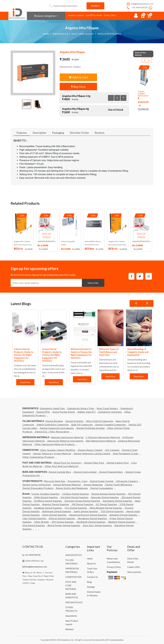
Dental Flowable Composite (111, 425)
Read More (25, 382)
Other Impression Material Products (55, 444)
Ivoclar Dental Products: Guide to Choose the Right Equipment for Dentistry (52, 355)
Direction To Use (79, 133)
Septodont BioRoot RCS (46, 241)
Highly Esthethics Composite (53, 425)
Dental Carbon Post (118, 463)
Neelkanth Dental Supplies (91, 522)
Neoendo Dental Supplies (105, 497)
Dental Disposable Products (38, 488)
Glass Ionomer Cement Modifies (58, 450)
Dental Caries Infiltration (37, 485)
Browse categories (46, 16)
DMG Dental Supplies (46, 497)
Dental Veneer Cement (90, 450)
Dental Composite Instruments (57, 428)
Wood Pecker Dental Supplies (64, 525)
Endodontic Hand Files (53, 408)
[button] (33, 73)
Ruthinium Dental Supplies (57, 511)
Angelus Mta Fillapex (109, 34)
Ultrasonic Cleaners (127, 481)
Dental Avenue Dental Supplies (109, 494)
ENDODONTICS (60, 34)
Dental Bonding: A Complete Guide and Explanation (138, 352)
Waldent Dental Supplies (122, 522)
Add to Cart (78, 77)
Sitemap (91, 587)
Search (95, 6)
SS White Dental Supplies (48, 501)
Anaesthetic (71, 616)
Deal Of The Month (94, 15)
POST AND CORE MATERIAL (71, 585)
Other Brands (42, 522)
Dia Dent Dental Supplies (75, 497)
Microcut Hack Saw (55, 481)
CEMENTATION (73, 577)
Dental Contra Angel (85, 472)
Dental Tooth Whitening (119, 485)
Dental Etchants (75, 421)
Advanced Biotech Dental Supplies (88, 515)
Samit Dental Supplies (86, 511)
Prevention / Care (78, 481)
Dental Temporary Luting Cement (92, 453)
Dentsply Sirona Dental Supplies (83, 501)
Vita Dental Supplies (34, 525)
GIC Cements (112, 450)
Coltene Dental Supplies (76, 494)
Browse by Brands (76, 15)
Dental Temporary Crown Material (52, 453)
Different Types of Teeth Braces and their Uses (109, 352)
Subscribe (93, 283)
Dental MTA (43, 412)
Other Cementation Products (38, 457)
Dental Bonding (54, 421)
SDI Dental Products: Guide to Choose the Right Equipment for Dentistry (81, 353)
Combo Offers (110, 15)
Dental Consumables (102, 488)
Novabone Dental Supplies (93, 518)
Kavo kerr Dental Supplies (97, 525)
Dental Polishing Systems (91, 428)
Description (39, 133)
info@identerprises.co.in (140, 4)
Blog (89, 582)
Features (22, 133)
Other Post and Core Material (61, 466)
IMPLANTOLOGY (74, 602)
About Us (91, 563)
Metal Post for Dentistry (68, 463)
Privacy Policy (114, 567)
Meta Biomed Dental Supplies (106, 508)
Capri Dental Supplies (34, 518)
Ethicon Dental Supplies (62, 518)
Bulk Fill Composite (82, 425)
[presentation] (145, 60)
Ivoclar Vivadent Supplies (46, 494)
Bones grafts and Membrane (72, 488)
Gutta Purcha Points (64, 412)
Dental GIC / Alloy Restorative (52, 432)
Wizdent (69, 629)
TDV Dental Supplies (112, 511)
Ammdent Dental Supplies (124, 515)
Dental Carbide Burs (60, 472)
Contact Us (92, 577)
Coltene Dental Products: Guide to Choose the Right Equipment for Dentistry (24, 355)
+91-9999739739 (137, 8)
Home (46, 34)
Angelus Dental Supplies (56, 504)
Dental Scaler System (102, 481)
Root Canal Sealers (83, 34)
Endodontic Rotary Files (81, 408)
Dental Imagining (93, 485)
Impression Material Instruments (65, 441)
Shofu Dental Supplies (54, 515)
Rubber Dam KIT (87, 412)
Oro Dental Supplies (76, 508)
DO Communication (115, 640)
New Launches (134, 572)
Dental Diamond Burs (111, 472)
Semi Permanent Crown (126, 453)
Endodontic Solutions (110, 412)
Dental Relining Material (67, 485)
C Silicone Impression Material (103, 437)
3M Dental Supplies (83, 504)
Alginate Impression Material (67, 437)
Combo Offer (134, 567)
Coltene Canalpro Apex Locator (143, 94)
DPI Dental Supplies (63, 522)
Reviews (100, 133)
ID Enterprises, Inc (65, 640)
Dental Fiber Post (94, 463)
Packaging (58, 133)
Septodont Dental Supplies (118, 501)
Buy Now (78, 87)
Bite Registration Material (101, 441)
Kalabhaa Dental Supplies (48, 508)
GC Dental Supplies (107, 504)
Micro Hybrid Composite (100, 421)
